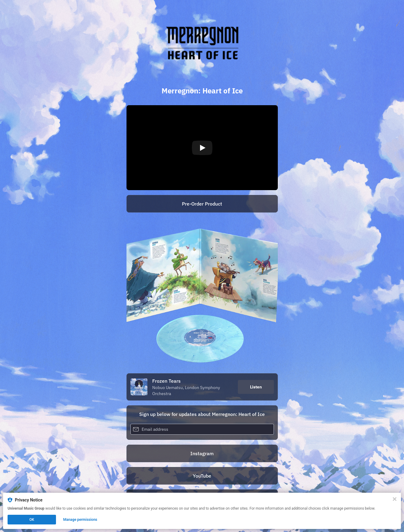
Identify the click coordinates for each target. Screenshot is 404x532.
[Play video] (202, 148)
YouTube (202, 476)
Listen (256, 387)
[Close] (395, 499)
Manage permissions (80, 520)
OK (32, 520)
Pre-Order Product (202, 204)
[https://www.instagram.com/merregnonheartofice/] (202, 453)
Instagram (202, 453)
